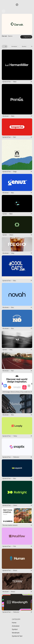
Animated (16, 626)
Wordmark (16, 633)
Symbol (15, 629)
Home (14, 623)
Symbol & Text (17, 636)
